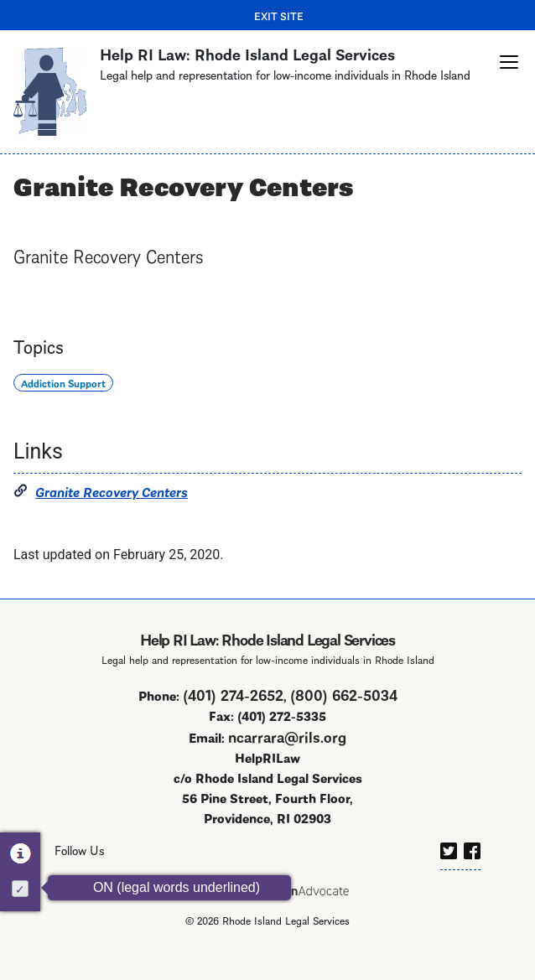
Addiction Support (63, 383)
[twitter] (449, 848)
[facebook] (472, 848)
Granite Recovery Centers (112, 491)
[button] (509, 62)
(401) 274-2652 (233, 694)
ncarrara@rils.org (287, 736)
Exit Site (279, 15)
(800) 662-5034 (344, 694)
